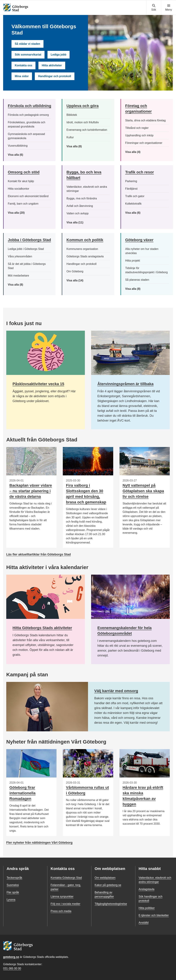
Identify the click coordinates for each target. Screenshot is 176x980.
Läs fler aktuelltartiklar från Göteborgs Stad (39, 554)
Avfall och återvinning (80, 206)
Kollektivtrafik (133, 204)
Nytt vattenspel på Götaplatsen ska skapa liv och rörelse (143, 491)
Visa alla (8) (78, 146)
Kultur (70, 137)
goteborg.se (11, 957)
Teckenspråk (14, 878)
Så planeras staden (137, 280)
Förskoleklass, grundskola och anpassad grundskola (27, 124)
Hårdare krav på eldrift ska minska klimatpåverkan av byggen (143, 796)
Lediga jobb (59, 55)
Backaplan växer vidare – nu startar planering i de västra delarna (31, 491)
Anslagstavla (147, 889)
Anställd (144, 923)
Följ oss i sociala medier (65, 904)
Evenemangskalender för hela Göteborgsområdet (125, 631)
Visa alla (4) (141, 152)
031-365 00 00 (12, 968)
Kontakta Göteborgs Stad (66, 878)
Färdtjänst (131, 189)
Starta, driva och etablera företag (145, 120)
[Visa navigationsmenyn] (169, 8)
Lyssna (11, 900)
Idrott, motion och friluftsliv (83, 122)
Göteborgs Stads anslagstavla (85, 256)
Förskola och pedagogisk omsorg (28, 115)
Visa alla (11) (77, 223)
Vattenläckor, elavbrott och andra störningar (87, 189)
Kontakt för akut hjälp (21, 181)
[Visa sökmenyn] (154, 8)
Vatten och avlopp (77, 213)
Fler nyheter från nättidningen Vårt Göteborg (39, 843)
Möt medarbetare (18, 276)
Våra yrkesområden (20, 256)
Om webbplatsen (105, 878)
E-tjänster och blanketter (154, 915)
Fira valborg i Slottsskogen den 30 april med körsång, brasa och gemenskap (86, 494)
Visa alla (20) (19, 213)
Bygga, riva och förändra (82, 198)
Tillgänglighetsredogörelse (111, 904)
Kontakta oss (23, 65)
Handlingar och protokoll (55, 76)
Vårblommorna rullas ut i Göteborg (87, 790)
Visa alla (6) (21, 155)
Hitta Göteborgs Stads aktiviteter (42, 628)
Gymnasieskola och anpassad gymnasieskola (26, 136)
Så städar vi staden (27, 44)
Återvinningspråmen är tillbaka (125, 384)
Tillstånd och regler (137, 128)
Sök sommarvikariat (28, 55)
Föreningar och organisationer (144, 143)
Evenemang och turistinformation (87, 130)
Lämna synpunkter (62, 897)
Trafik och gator (135, 196)
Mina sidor (22, 76)
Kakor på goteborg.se (108, 885)
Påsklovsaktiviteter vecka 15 (38, 384)
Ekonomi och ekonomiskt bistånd (28, 196)
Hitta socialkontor (19, 189)
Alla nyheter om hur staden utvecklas (142, 251)
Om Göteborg (75, 271)
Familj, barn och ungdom (23, 204)
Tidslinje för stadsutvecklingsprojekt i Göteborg (147, 270)
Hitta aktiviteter (52, 65)
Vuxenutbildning (18, 146)
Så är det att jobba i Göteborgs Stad (27, 266)
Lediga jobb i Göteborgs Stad (26, 249)
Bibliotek (72, 115)
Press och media (61, 911)
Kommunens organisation (82, 249)
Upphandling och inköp (139, 135)
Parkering (131, 181)
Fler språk (13, 892)
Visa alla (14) (78, 281)
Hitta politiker (147, 908)
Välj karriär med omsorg (116, 691)
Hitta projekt (133, 261)
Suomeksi (13, 885)
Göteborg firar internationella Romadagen (22, 793)
